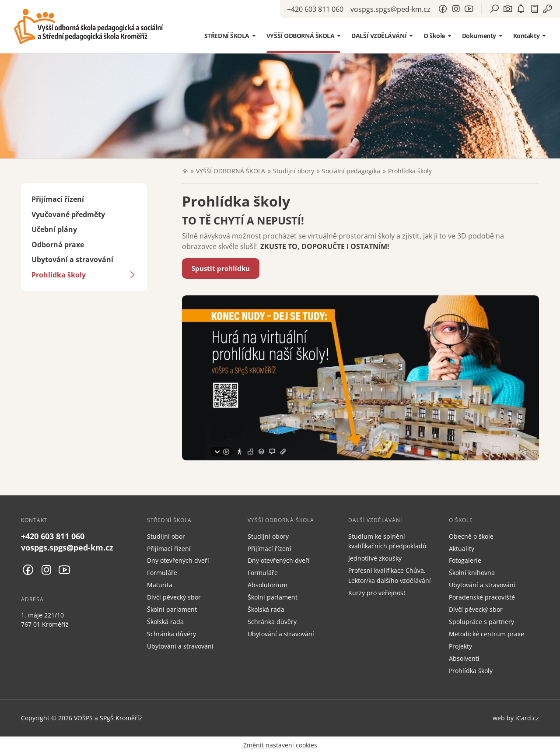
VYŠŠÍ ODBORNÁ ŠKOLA (231, 171)
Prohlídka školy (59, 275)
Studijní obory (294, 171)
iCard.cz (527, 718)
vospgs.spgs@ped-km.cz (390, 9)
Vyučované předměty (68, 214)
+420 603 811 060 (315, 9)
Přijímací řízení (58, 199)
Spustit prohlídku (221, 268)
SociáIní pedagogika (351, 171)
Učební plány (54, 229)
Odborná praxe (58, 245)
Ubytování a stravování (72, 260)
